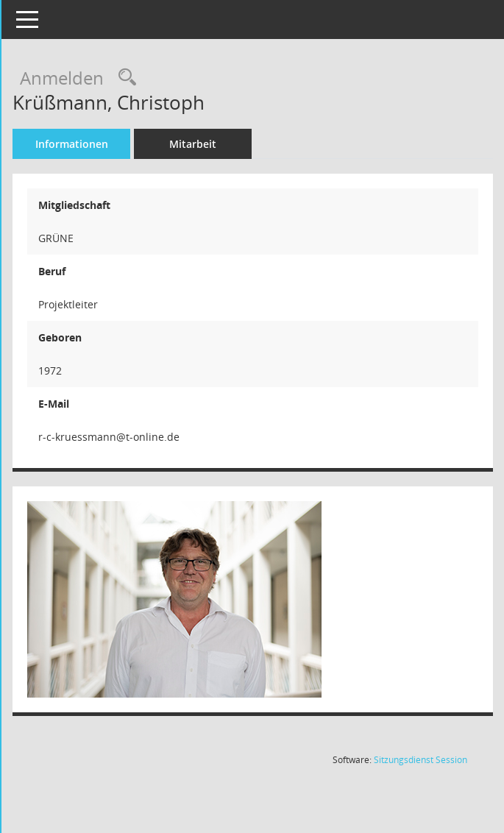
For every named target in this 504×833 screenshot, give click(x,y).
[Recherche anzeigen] (157, 78)
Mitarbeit (226, 144)
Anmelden (95, 78)
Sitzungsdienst (420, 760)
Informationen (104, 144)
